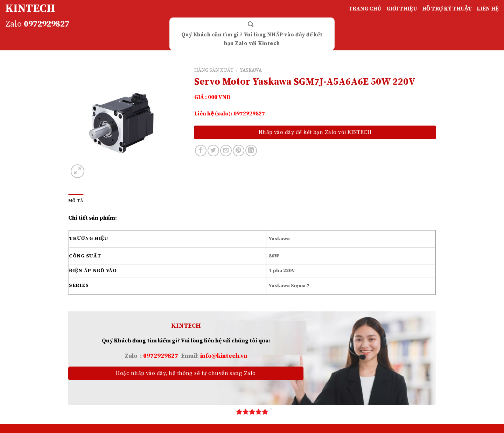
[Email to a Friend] (226, 151)
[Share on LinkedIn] (251, 151)
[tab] (76, 201)
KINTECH (30, 9)
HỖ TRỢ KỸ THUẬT (447, 9)
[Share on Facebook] (201, 151)
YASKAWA (251, 70)
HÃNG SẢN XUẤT (214, 70)
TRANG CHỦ (365, 9)
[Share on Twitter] (213, 151)
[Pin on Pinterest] (239, 151)
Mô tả (76, 201)
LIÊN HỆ (488, 9)
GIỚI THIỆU (402, 9)
